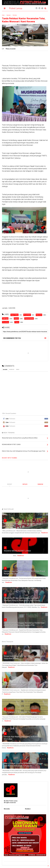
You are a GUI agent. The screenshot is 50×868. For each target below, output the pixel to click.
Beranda (7, 809)
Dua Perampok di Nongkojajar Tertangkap (20, 712)
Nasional (9, 15)
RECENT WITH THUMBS (10, 458)
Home (3, 15)
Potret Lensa (16, 8)
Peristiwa (15, 15)
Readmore (45, 533)
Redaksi (28, 809)
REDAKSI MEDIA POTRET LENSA (17, 551)
